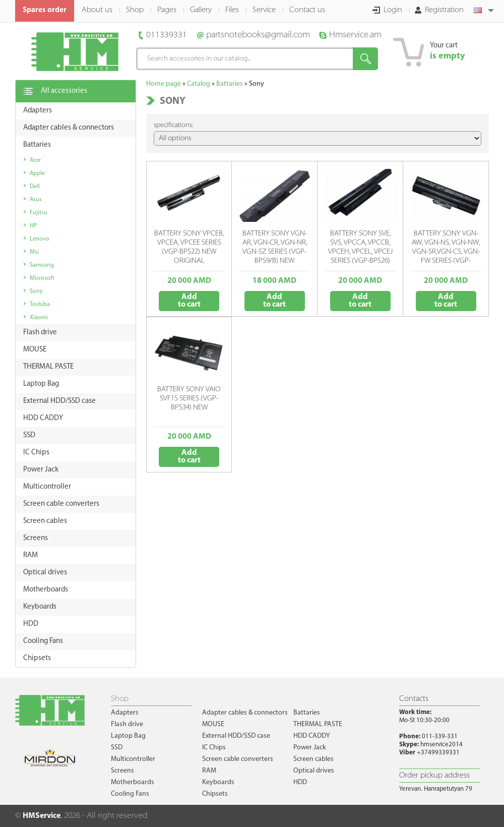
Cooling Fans (130, 794)
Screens (122, 771)
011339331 (167, 35)
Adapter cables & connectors (245, 713)
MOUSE (213, 724)
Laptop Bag (128, 736)
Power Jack (310, 748)
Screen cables (313, 759)
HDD (300, 782)
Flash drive (127, 724)
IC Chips (214, 748)
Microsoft (42, 278)
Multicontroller (133, 759)
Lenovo (40, 239)
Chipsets (215, 794)
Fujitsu (39, 213)
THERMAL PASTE (318, 724)
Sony (36, 291)
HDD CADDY (312, 736)
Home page (164, 84)
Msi (34, 252)
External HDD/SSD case (236, 736)
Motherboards (133, 782)
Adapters (125, 713)
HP (33, 226)
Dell (35, 187)
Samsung (42, 265)
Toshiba (40, 305)
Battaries (230, 84)
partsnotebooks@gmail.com (258, 35)
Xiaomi (39, 318)
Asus (36, 200)
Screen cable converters (238, 759)
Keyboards (218, 782)
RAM (209, 771)
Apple (37, 173)
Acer (35, 160)
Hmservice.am (355, 35)
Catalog (199, 84)
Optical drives (314, 771)
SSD (117, 748)
